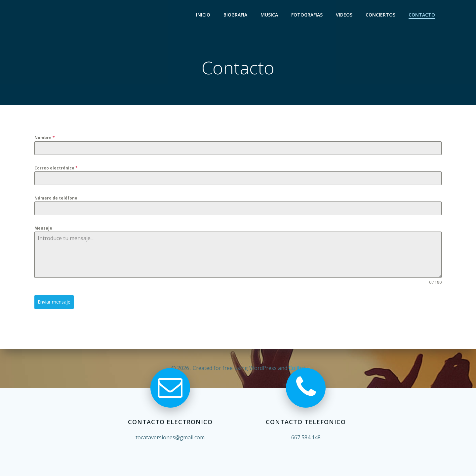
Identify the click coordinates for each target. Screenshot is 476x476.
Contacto (422, 15)
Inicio (203, 15)
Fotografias (307, 15)
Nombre (45, 138)
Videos (344, 15)
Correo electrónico (56, 168)
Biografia (235, 15)
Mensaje (43, 228)
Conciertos (380, 15)
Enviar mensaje (54, 302)
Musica (269, 15)
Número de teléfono (56, 198)
